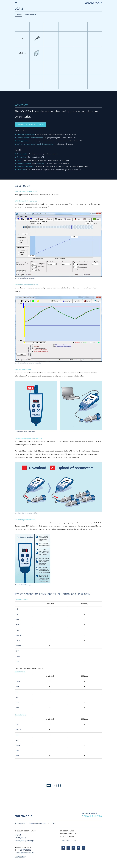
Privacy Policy (21, 838)
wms (18, 620)
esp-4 (18, 745)
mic (17, 614)
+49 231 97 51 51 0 (69, 841)
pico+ (18, 641)
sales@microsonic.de (25, 853)
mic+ (18, 609)
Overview (18, 15)
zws (17, 708)
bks (17, 725)
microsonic (23, 817)
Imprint (18, 835)
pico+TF (19, 635)
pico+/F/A (20, 646)
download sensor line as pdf (29, 125)
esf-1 (18, 740)
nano (18, 656)
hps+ (18, 630)
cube (18, 681)
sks (17, 697)
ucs (17, 702)
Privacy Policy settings (24, 841)
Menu (16, 3)
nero (18, 661)
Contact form (20, 857)
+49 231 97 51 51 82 (24, 850)
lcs (17, 692)
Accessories (20, 823)
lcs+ (17, 687)
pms (18, 756)
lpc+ (18, 651)
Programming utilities (38, 823)
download (40, 164)
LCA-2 (53, 823)
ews (17, 751)
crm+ (18, 625)
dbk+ (18, 735)
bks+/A (19, 730)
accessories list (31, 15)
